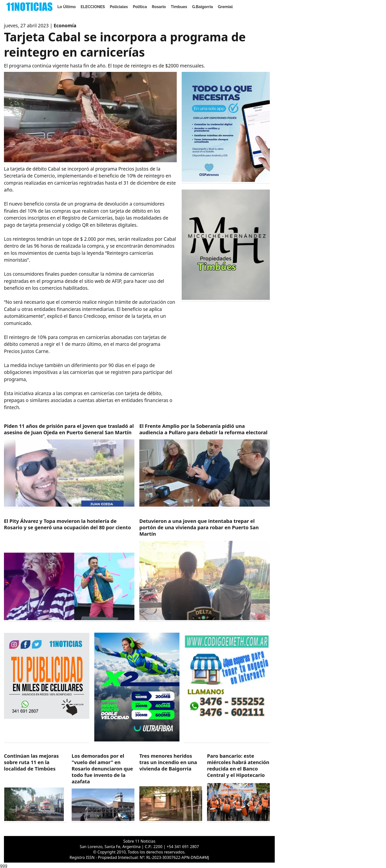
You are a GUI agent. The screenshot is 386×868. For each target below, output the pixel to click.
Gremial (225, 7)
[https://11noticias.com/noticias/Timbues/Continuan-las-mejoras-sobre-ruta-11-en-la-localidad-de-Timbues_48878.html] (35, 788)
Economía (65, 26)
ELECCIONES (93, 7)
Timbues (179, 7)
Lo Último (67, 7)
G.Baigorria (202, 7)
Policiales (119, 7)
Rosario (159, 7)
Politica (140, 7)
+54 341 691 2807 (183, 847)
